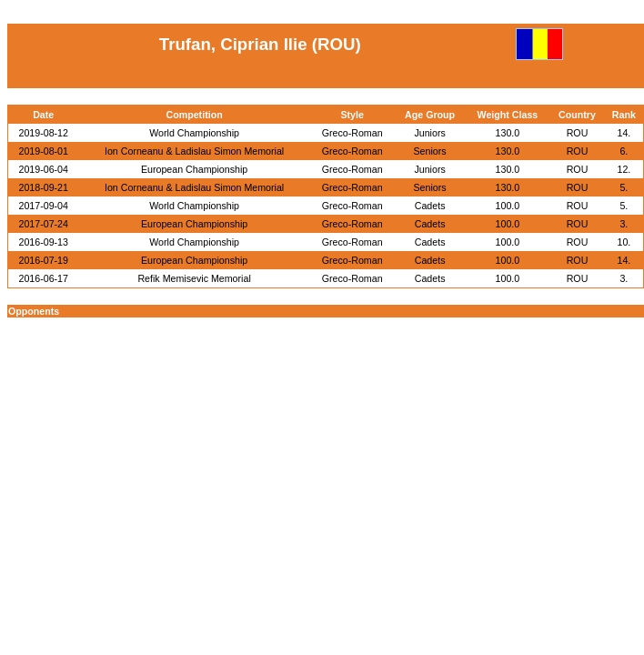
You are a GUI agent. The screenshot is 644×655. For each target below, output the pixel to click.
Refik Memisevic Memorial (194, 278)
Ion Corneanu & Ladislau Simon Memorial (194, 151)
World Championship (194, 133)
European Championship (194, 169)
